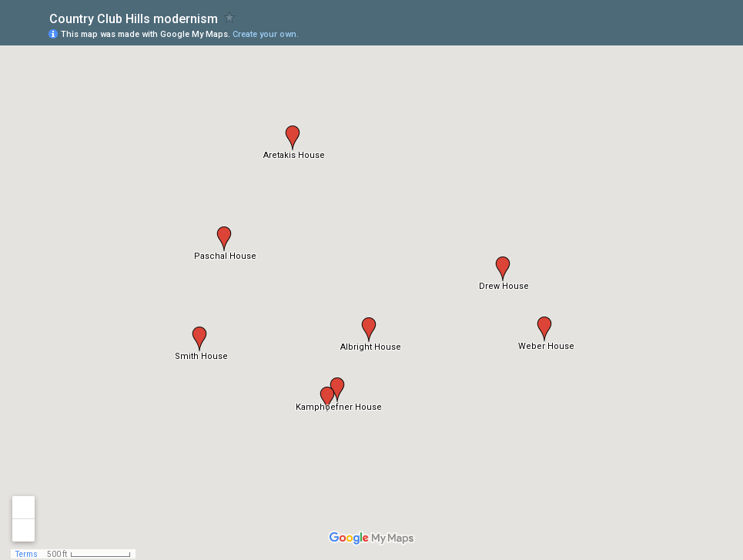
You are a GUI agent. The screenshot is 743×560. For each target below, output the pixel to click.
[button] (327, 399)
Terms (27, 554)
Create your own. (266, 34)
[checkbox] (230, 17)
